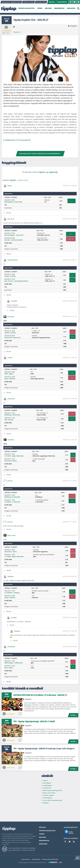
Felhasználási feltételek (50, 859)
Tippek (42, 834)
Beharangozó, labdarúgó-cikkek (53, 790)
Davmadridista (13, 260)
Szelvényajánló (48, 798)
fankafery (11, 440)
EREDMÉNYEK (59, 8)
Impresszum (26, 859)
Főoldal (42, 828)
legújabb (13, 180)
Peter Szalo (11, 535)
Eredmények (44, 841)
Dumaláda (43, 844)
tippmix (45, 780)
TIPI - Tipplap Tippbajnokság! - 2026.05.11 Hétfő (34, 721)
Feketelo (11, 576)
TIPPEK (40, 8)
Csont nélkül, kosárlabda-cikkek (53, 800)
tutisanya (11, 316)
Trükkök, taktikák (48, 795)
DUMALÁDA (71, 8)
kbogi (9, 186)
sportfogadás (47, 783)
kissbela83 (11, 647)
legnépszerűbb (23, 180)
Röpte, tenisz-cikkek (49, 793)
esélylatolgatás (48, 785)
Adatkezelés (36, 859)
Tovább (74, 715)
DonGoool (11, 399)
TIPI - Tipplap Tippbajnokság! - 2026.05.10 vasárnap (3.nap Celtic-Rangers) (44, 749)
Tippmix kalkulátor (47, 831)
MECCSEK (48, 8)
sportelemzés (47, 788)
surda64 (14, 618)
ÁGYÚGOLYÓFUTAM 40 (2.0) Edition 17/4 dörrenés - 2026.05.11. (40, 695)
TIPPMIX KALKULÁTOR (26, 8)
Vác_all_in (11, 219)
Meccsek (42, 837)
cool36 (10, 358)
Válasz (9, 213)
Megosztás (17, 32)
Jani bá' (10, 481)
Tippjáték (73, 26)
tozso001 (14, 301)
